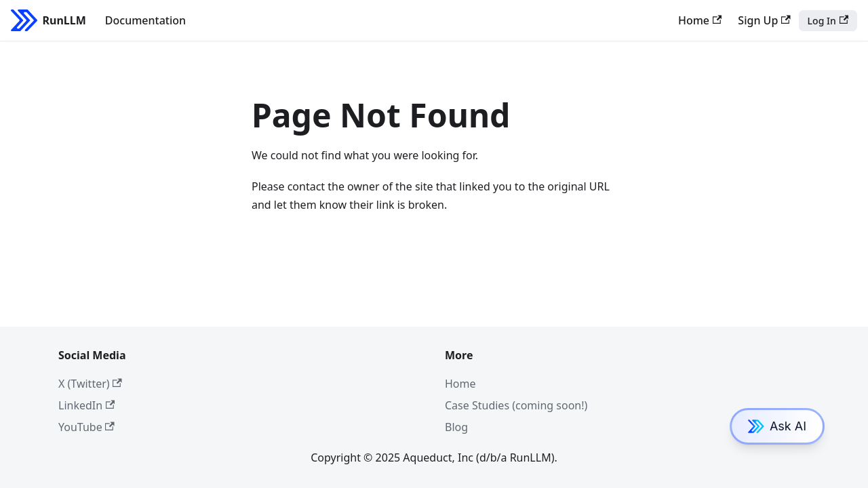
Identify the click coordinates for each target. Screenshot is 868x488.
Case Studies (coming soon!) (516, 405)
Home (700, 20)
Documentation (145, 20)
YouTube (86, 427)
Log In (828, 21)
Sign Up (764, 20)
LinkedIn (86, 405)
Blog (456, 427)
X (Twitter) (90, 384)
